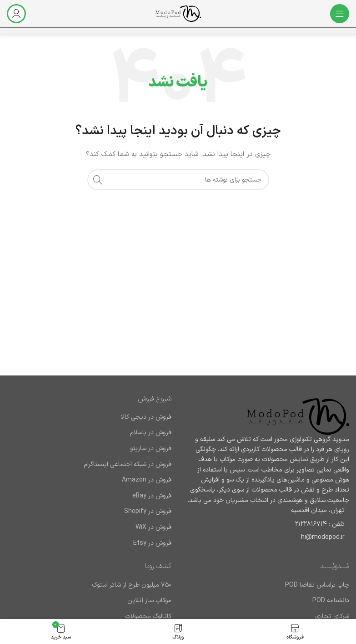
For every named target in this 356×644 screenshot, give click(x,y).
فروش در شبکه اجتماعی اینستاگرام (128, 465)
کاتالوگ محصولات (148, 617)
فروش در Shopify (148, 512)
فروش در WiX (153, 527)
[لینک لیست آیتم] (267, 524)
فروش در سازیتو (151, 449)
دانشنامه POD (331, 601)
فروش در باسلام (151, 433)
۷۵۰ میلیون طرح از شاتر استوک (132, 585)
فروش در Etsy (152, 543)
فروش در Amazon (147, 480)
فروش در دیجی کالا (146, 417)
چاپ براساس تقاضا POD (317, 585)
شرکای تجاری (332, 617)
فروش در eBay (152, 496)
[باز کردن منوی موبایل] (340, 14)
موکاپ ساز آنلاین (149, 601)
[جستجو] (178, 180)
